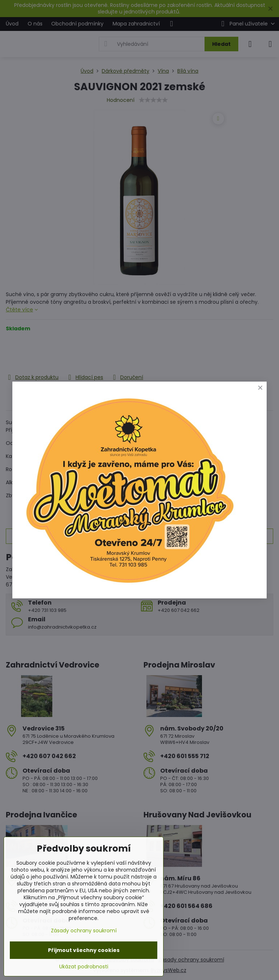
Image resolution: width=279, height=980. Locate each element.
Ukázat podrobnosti (84, 967)
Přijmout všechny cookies (84, 950)
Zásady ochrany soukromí (84, 931)
